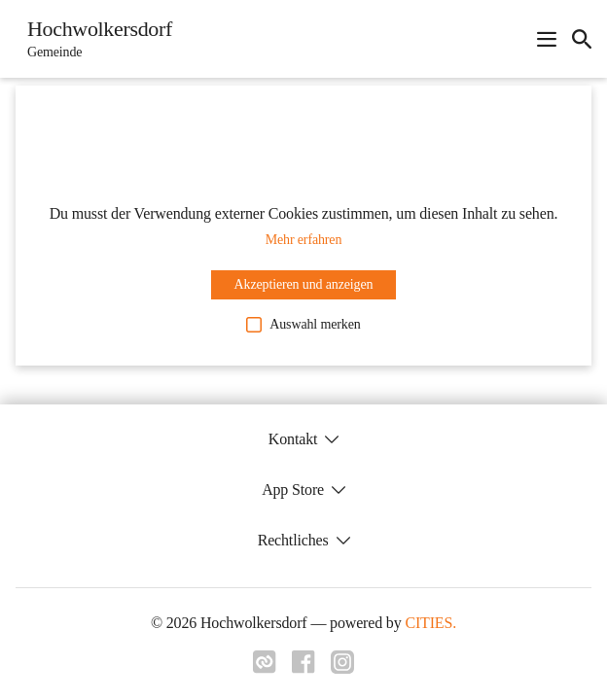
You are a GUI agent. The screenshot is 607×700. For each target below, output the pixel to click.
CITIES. (430, 623)
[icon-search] (582, 39)
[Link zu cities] (265, 668)
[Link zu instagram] (342, 668)
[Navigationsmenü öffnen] (547, 39)
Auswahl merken (303, 325)
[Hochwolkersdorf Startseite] (94, 39)
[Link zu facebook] (303, 668)
